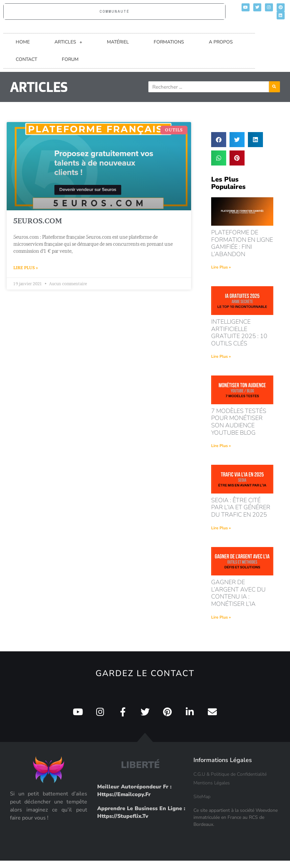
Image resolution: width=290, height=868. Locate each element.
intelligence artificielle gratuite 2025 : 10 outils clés (239, 333)
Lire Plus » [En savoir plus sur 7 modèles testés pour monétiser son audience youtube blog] (221, 446)
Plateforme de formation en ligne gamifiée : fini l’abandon (242, 243)
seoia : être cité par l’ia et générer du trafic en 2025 (241, 507)
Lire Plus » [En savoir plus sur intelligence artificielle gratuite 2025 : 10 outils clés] (221, 356)
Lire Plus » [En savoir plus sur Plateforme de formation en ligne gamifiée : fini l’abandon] (221, 267)
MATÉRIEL (118, 42)
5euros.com (38, 221)
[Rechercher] (284, 87)
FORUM (70, 59)
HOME (23, 42)
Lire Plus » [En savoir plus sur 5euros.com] (26, 268)
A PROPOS (221, 42)
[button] (219, 140)
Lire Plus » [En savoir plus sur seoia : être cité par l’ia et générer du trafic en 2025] (221, 528)
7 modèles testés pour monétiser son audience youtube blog (239, 422)
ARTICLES (68, 42)
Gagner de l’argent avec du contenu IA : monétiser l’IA (238, 593)
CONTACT (26, 59)
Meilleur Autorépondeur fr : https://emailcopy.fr (134, 790)
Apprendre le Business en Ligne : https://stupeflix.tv (141, 812)
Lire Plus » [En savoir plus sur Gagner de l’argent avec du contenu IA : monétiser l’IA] (221, 617)
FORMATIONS (169, 42)
